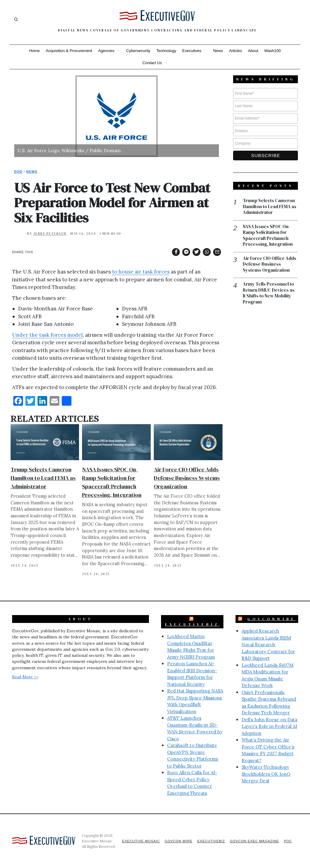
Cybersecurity (138, 51)
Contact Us (152, 63)
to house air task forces (141, 272)
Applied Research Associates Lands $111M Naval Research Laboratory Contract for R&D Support (268, 645)
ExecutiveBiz (192, 624)
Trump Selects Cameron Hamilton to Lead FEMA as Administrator (43, 478)
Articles (235, 51)
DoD (18, 172)
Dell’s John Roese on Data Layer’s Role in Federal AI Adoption (269, 726)
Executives (192, 51)
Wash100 (272, 51)
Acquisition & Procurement (69, 51)
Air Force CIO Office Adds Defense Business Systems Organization (187, 478)
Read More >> (25, 677)
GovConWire (272, 619)
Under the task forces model (47, 335)
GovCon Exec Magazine (254, 841)
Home (34, 51)
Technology (166, 51)
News (218, 51)
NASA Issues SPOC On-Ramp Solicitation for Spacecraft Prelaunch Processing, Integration (268, 235)
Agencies (106, 51)
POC (288, 841)
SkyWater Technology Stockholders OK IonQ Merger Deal (266, 774)
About (253, 51)
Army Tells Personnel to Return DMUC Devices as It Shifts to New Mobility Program (269, 293)
